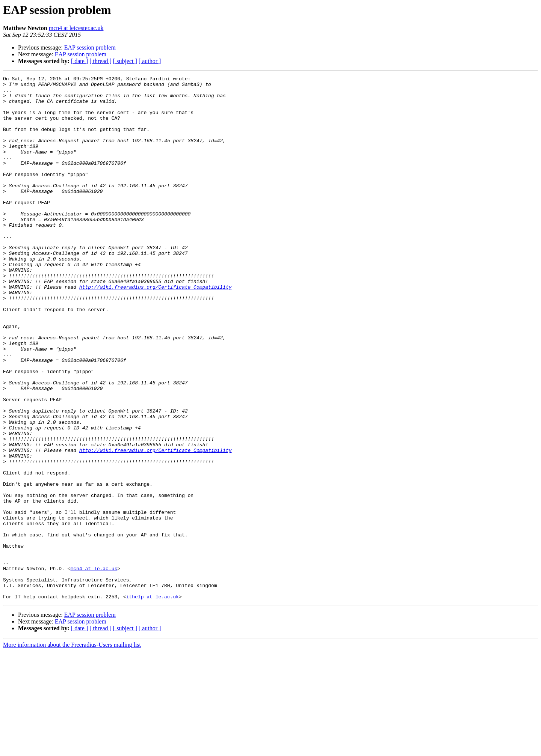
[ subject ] (125, 61)
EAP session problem (90, 47)
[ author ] (150, 61)
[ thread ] (100, 61)
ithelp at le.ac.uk (153, 701)
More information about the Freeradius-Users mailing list (72, 749)
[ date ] (79, 61)
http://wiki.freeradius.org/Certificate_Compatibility (156, 330)
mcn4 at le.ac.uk (94, 667)
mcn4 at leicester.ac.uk (76, 28)
